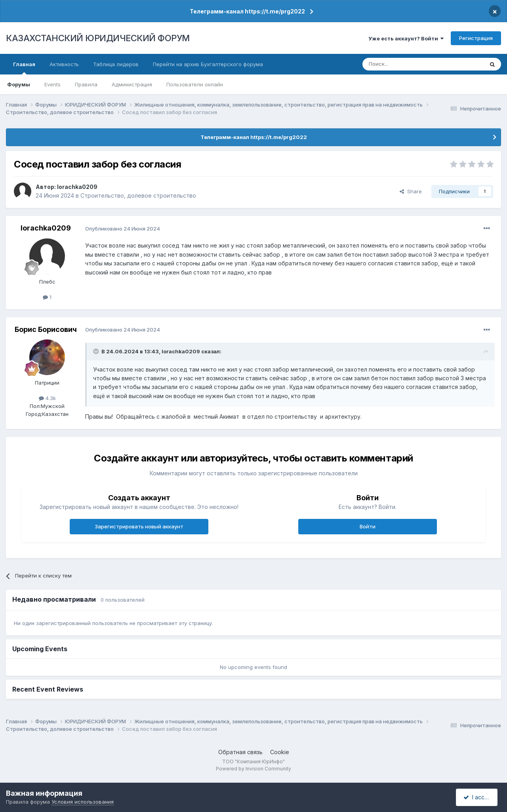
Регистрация (476, 38)
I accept (478, 797)
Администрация (132, 84)
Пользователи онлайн (195, 84)
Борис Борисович (46, 329)
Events (52, 84)
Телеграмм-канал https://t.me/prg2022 (247, 11)
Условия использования (83, 802)
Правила (86, 84)
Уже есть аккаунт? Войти (406, 38)
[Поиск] (401, 64)
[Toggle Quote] (97, 351)
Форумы (19, 84)
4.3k (47, 398)
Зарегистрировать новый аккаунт (139, 526)
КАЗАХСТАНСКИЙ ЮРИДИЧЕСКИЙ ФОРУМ (98, 38)
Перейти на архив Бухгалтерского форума (208, 64)
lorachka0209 (77, 187)
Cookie (280, 752)
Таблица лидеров (116, 64)
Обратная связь (240, 752)
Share (411, 191)
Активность (64, 64)
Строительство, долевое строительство (138, 195)
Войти (368, 526)
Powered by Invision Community (253, 769)
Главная (24, 68)
